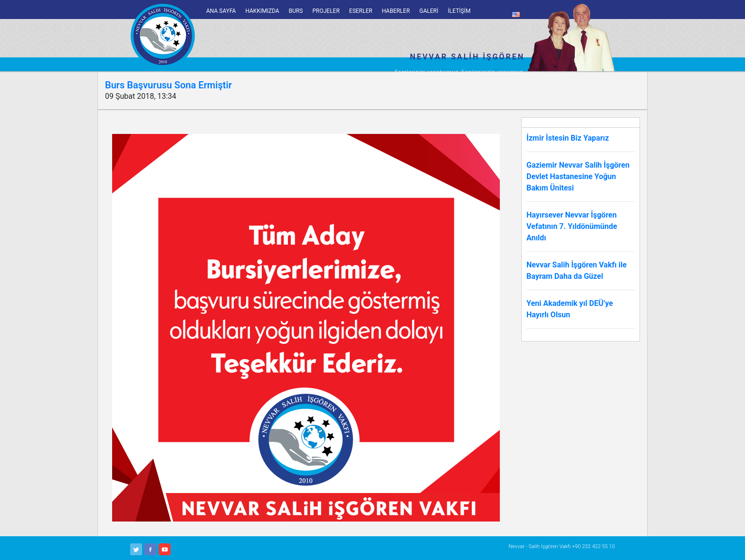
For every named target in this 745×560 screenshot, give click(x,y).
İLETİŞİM (459, 11)
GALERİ (429, 11)
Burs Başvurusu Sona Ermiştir (168, 85)
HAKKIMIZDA (262, 11)
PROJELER (326, 11)
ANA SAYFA (221, 11)
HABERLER (396, 11)
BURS (296, 11)
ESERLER (361, 11)
